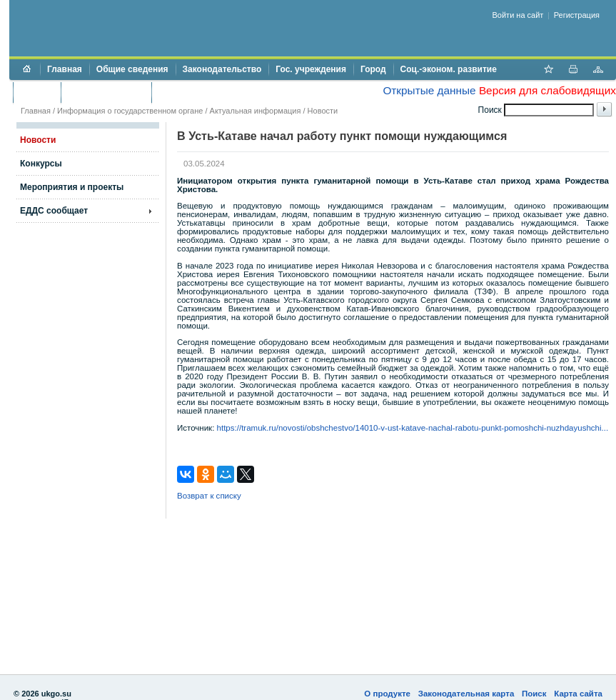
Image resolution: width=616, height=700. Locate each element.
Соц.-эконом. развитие (449, 69)
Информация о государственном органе (130, 111)
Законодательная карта (466, 694)
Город (373, 69)
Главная (65, 69)
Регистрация (577, 15)
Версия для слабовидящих (547, 90)
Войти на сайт (518, 15)
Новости (323, 111)
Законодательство (222, 69)
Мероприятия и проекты (72, 187)
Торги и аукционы (106, 92)
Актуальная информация (256, 111)
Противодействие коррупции (220, 92)
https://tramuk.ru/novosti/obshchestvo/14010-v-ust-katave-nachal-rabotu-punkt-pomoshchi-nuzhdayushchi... (413, 428)
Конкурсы (41, 164)
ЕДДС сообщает (54, 211)
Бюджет (37, 92)
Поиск (534, 694)
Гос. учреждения (311, 69)
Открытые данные (429, 90)
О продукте (387, 694)
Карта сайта (578, 694)
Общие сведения (132, 69)
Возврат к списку (209, 496)
